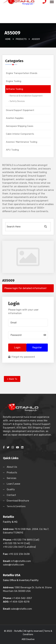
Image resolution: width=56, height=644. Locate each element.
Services (11, 478)
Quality (11, 489)
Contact (11, 495)
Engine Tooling (14, 81)
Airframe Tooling (14, 89)
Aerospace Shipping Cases (20, 126)
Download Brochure (18, 501)
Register (37, 347)
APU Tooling (12, 150)
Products (12, 473)
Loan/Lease (13, 484)
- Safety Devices (17, 101)
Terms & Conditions (16, 506)
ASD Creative (28, 639)
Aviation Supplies (15, 118)
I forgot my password (22, 357)
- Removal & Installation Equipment (25, 96)
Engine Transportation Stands (22, 73)
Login (17, 347)
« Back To (12, 379)
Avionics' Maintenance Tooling (22, 142)
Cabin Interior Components (20, 134)
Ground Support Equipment (20, 110)
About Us (12, 467)
